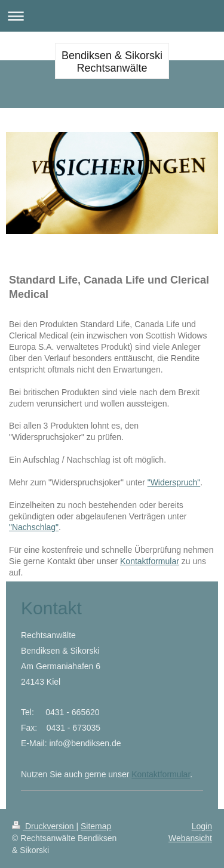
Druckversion (44, 826)
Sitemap (96, 826)
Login (202, 826)
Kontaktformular (150, 561)
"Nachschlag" (34, 527)
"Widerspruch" (174, 482)
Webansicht (190, 838)
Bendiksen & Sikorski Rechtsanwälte (112, 62)
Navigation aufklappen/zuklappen (112, 16)
